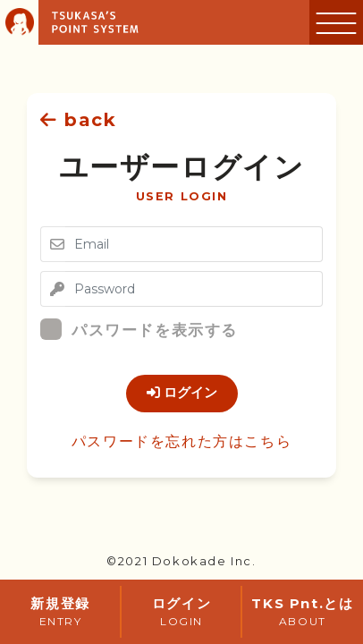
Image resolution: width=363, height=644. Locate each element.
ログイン (182, 393)
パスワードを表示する (146, 330)
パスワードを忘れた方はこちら (181, 441)
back (79, 120)
